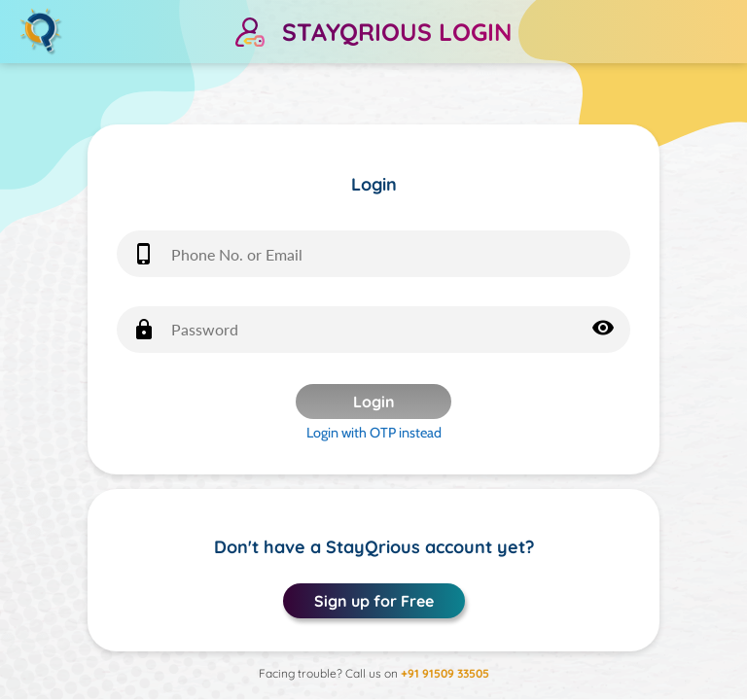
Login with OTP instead (374, 433)
